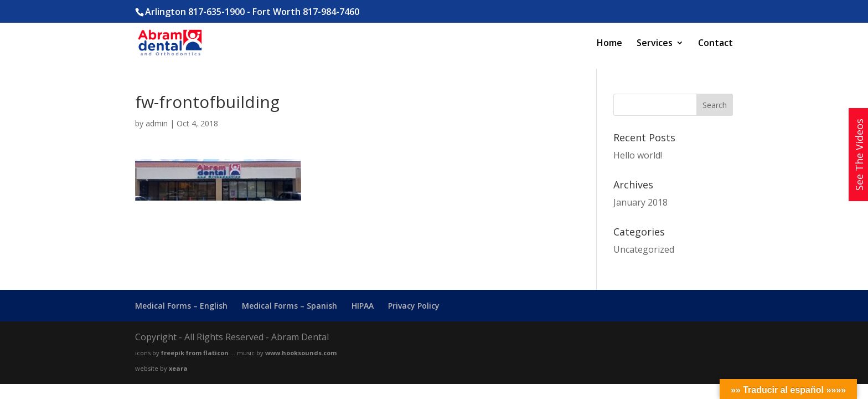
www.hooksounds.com (301, 353)
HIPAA (363, 306)
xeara (178, 368)
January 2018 (640, 202)
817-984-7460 (331, 12)
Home (609, 44)
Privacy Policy (414, 306)
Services (655, 44)
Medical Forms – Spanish (290, 306)
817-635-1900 (216, 12)
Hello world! (638, 155)
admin (157, 123)
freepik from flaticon (195, 353)
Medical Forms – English (181, 306)
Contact (715, 44)
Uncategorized (644, 249)
